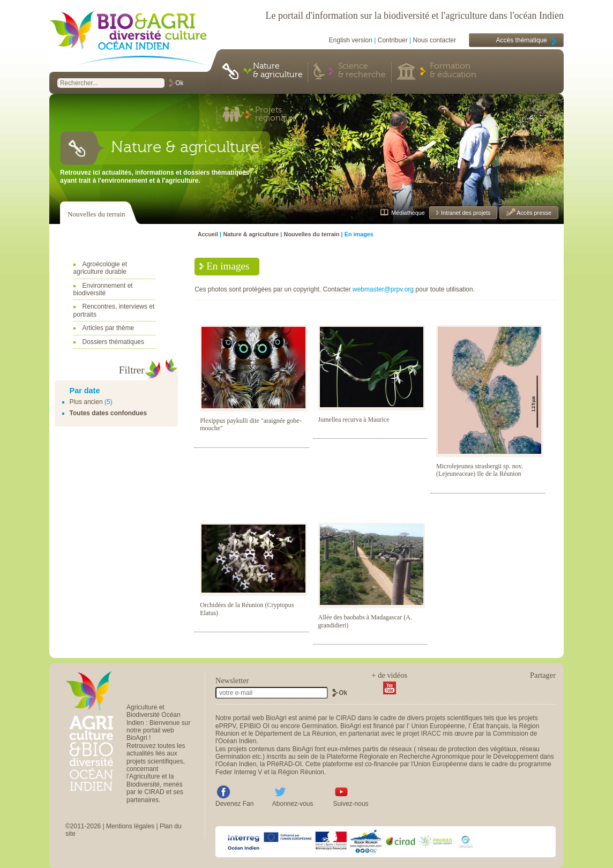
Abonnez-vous (293, 804)
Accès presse (533, 213)
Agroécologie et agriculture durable (100, 268)
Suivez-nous (351, 804)
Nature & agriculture (278, 71)
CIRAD (346, 718)
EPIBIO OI (255, 726)
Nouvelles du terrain (96, 214)
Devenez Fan (234, 804)
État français (491, 726)
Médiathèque (408, 213)
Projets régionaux (275, 115)
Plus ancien (86, 402)
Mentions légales (130, 826)
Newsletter (232, 680)
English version (351, 40)
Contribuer (393, 40)
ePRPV (226, 726)
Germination (319, 726)
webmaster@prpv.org (383, 289)
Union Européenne (438, 726)
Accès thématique (522, 40)
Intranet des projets (465, 213)
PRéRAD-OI (284, 764)
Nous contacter (435, 40)
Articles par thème (109, 328)
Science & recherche (362, 71)
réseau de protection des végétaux (467, 749)
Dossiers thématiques (113, 342)
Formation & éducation (453, 71)
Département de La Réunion (296, 734)
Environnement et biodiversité (103, 289)
